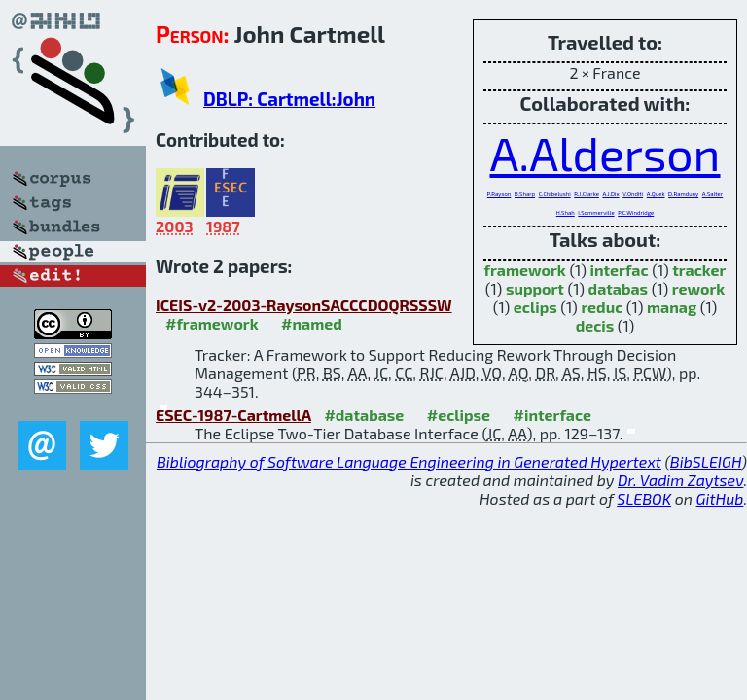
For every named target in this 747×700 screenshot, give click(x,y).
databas (618, 288)
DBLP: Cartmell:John (289, 99)
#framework (212, 323)
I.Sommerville (596, 212)
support (535, 288)
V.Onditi (633, 194)
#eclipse (459, 415)
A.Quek (656, 194)
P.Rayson (499, 194)
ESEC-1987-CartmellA (233, 415)
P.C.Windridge (636, 212)
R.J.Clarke (587, 194)
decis (595, 325)
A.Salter (712, 194)
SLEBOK (644, 498)
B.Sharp (525, 194)
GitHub (720, 498)
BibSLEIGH (706, 461)
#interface (552, 415)
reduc (602, 307)
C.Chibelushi (555, 194)
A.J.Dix (610, 194)
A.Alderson (605, 153)
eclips (535, 307)
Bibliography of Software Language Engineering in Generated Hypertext (409, 461)
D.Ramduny (683, 194)
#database (364, 415)
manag (672, 307)
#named (312, 323)
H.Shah (566, 212)
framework (525, 270)
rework (698, 288)
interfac (619, 270)
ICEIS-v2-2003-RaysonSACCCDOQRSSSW (304, 305)
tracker (699, 270)
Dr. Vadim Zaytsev (680, 480)
